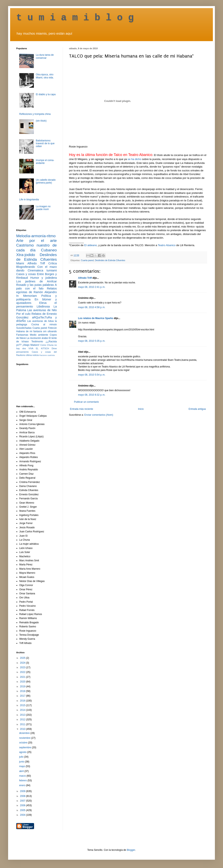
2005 (23, 810)
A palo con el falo (36, 287)
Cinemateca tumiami (42, 270)
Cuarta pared (87, 260)
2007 (23, 801)
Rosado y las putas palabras (35, 285)
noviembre (25, 738)
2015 (23, 705)
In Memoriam (27, 296)
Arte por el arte (36, 241)
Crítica (53, 263)
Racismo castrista (47, 355)
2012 (23, 720)
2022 (23, 672)
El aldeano (91, 245)
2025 (23, 658)
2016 (23, 701)
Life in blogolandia (29, 200)
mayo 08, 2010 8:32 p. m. (92, 395)
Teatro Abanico (167, 245)
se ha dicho (135, 159)
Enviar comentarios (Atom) (99, 415)
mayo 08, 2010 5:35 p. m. (92, 341)
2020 (23, 682)
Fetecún (52, 328)
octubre (23, 743)
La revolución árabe (37, 338)
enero (23, 785)
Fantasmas (22, 335)
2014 (23, 710)
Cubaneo (49, 250)
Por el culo (23, 314)
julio (22, 757)
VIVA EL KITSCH (39, 348)
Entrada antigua (197, 409)
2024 (23, 663)
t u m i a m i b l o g (75, 18)
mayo (22, 766)
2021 (23, 677)
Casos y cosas (26, 274)
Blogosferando (26, 267)
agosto (23, 752)
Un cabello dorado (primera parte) (46, 181)
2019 (23, 686)
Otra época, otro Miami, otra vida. (45, 76)
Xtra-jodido (26, 255)
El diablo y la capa (46, 94)
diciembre (25, 733)
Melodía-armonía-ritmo (36, 236)
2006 (23, 805)
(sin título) (41, 121)
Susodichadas (24, 328)
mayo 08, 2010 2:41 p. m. (92, 287)
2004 (23, 815)
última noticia (32, 355)
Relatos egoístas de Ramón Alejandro (36, 290)
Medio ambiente (39, 335)
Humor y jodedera (44, 278)
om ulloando (50, 331)
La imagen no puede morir (43, 208)
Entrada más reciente (81, 409)
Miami (20, 263)
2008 (23, 796)
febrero (23, 780)
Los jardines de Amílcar (36, 281)
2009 (23, 791)
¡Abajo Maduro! (31, 345)
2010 (23, 729)
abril (22, 771)
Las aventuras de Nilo (42, 310)
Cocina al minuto (44, 325)
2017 (23, 696)
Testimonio (37, 342)
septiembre (25, 747)
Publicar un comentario (86, 402)
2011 (23, 724)
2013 (23, 715)
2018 (23, 691)
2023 (23, 667)
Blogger (131, 850)
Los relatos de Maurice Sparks (96, 318)
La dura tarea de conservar (45, 56)
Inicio (141, 409)
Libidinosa (43, 306)
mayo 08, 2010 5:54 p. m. (92, 375)
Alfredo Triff (85, 278)
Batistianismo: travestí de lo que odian (45, 144)
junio (22, 762)
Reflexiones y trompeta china (35, 114)
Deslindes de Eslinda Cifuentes (110, 260)
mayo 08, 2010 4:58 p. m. (92, 307)
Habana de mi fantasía (29, 331)
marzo (23, 776)
